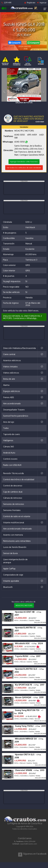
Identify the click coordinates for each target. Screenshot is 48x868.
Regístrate (30, 3)
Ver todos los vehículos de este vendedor (24, 168)
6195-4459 (32, 135)
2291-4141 (6, 3)
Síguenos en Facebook (35, 854)
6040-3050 (20, 135)
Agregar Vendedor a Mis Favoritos (24, 162)
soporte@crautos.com (28, 844)
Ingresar (42, 3)
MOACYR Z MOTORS (24, 605)
